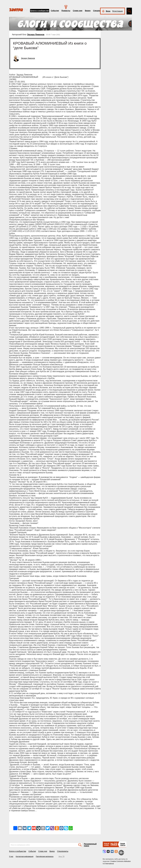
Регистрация (117, 11)
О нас (11, 857)
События (55, 11)
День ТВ (61, 857)
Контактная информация (25, 857)
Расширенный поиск (90, 845)
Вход (108, 11)
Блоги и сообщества (40, 11)
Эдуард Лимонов (36, 35)
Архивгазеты (123, 844)
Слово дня (78, 11)
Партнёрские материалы (45, 857)
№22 (114, 844)
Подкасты (66, 11)
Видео (88, 11)
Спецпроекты (99, 11)
